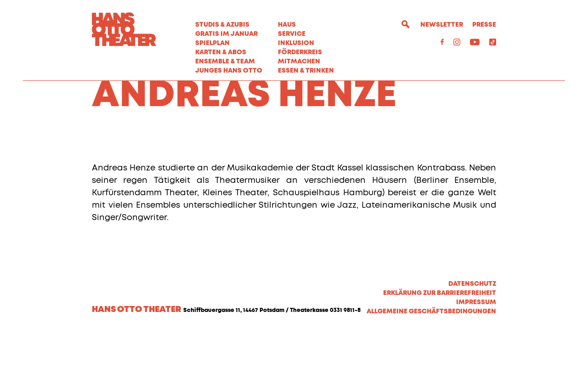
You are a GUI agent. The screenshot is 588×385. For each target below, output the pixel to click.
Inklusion (296, 43)
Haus (287, 25)
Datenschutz (472, 335)
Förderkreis (300, 52)
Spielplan (212, 43)
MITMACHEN (299, 62)
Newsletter (442, 25)
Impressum (476, 354)
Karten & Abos (221, 52)
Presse (484, 25)
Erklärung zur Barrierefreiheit (440, 345)
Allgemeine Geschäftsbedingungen (431, 363)
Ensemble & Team (225, 62)
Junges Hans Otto (229, 71)
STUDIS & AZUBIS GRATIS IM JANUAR (226, 29)
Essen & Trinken (306, 71)
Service (292, 34)
